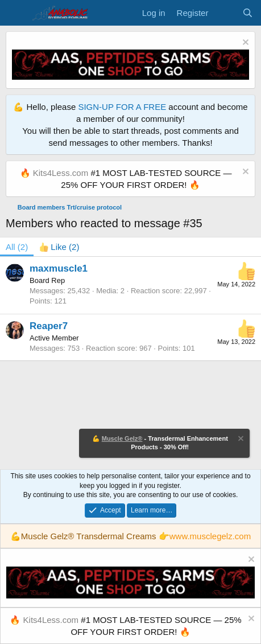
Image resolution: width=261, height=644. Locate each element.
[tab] (59, 247)
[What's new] (225, 13)
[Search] (248, 13)
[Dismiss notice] (244, 44)
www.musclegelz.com (210, 536)
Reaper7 (49, 326)
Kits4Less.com (61, 173)
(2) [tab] (17, 247)
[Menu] (16, 13)
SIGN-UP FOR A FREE (122, 107)
